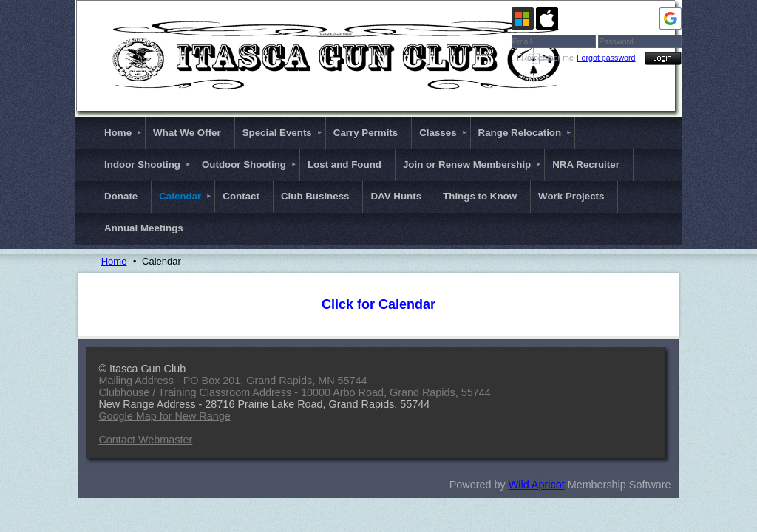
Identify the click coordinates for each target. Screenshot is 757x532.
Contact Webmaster (145, 440)
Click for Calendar (378, 304)
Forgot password (606, 58)
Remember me (547, 58)
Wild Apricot (537, 485)
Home (114, 261)
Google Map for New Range (164, 416)
